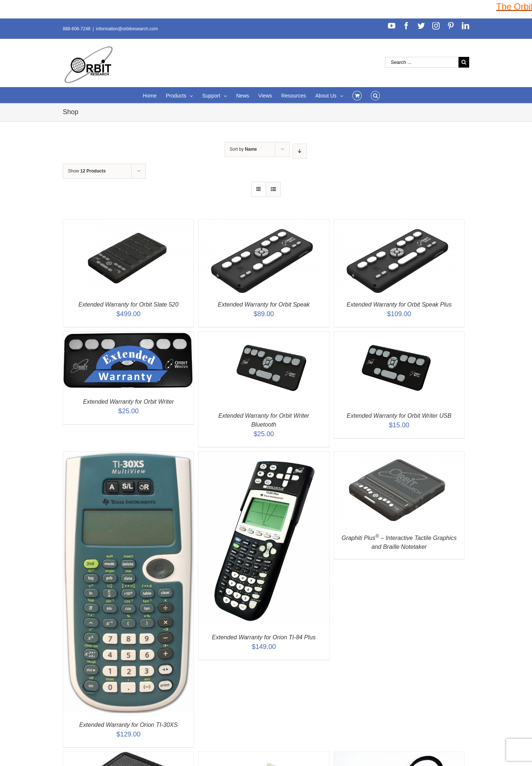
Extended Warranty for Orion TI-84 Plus (264, 637)
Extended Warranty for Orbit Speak (264, 305)
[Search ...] (422, 62)
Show (87, 171)
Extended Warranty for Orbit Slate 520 (128, 305)
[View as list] (273, 189)
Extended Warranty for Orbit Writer (129, 402)
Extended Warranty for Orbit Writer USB (399, 416)
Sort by (243, 149)
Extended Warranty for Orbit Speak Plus (399, 305)
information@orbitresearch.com (127, 29)
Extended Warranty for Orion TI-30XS (128, 725)
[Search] (376, 95)
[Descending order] (300, 151)
